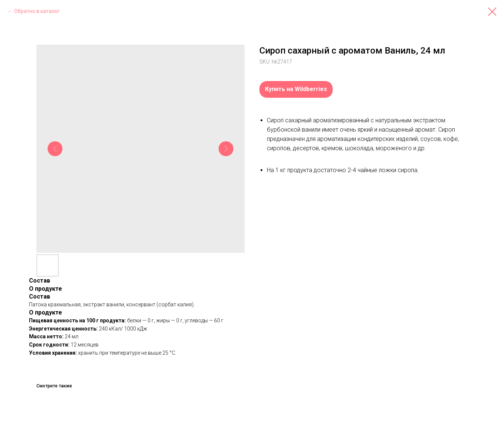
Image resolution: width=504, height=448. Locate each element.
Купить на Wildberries (296, 89)
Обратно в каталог (37, 11)
